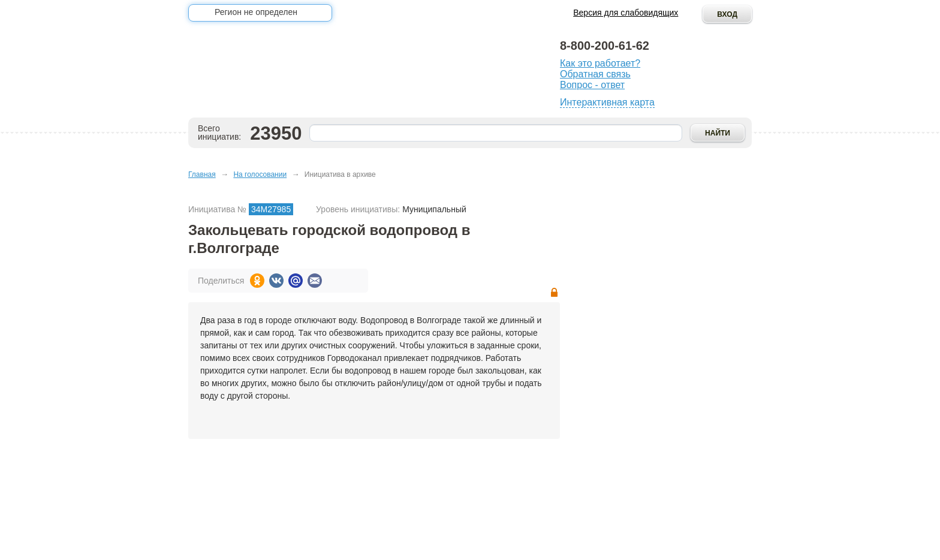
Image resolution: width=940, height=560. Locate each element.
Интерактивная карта (607, 102)
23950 (276, 133)
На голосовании (260, 174)
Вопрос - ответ (592, 85)
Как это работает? (600, 63)
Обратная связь (595, 74)
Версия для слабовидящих (626, 13)
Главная (202, 174)
